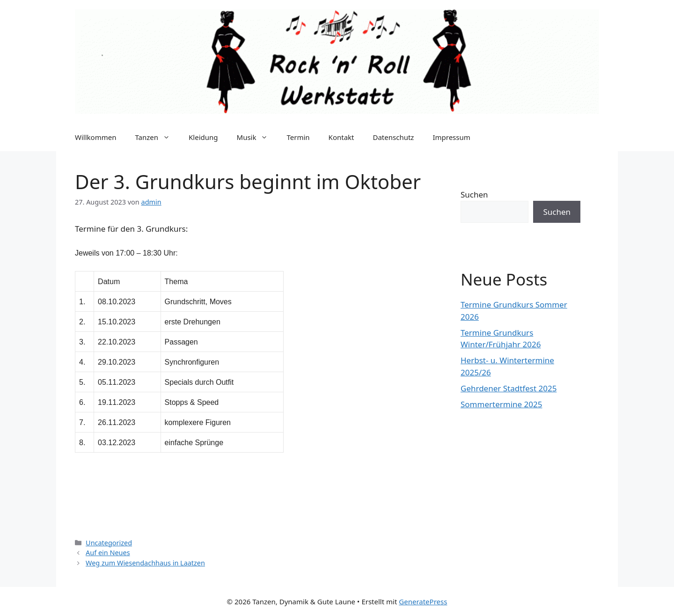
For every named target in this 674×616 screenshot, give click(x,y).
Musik (257, 137)
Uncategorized (109, 543)
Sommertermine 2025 (501, 404)
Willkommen (95, 137)
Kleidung (203, 137)
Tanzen (157, 137)
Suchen (474, 194)
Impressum (451, 137)
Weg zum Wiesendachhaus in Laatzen (145, 563)
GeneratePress (423, 601)
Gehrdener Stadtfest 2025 (509, 388)
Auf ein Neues (108, 553)
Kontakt (341, 137)
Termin (298, 137)
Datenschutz (394, 137)
